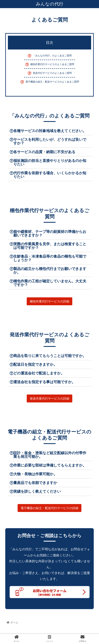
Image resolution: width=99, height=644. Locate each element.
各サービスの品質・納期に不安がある (44, 152)
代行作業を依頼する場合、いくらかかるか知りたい (50, 175)
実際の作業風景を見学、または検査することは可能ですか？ (50, 246)
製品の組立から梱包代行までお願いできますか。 (50, 271)
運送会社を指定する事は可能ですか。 (44, 382)
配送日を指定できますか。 (35, 364)
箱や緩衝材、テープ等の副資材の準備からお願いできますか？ (50, 233)
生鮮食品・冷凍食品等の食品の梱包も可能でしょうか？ (50, 258)
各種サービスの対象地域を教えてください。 (50, 131)
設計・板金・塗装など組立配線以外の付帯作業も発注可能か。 (50, 455)
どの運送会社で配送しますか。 (39, 373)
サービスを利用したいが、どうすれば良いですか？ (50, 141)
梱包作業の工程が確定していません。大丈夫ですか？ (50, 283)
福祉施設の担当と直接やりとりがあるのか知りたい (50, 162)
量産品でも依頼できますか (35, 483)
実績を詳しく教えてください (37, 491)
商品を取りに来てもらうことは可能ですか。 (50, 356)
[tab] (49, 131)
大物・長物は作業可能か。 (35, 474)
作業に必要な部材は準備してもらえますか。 (50, 465)
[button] (49, 301)
